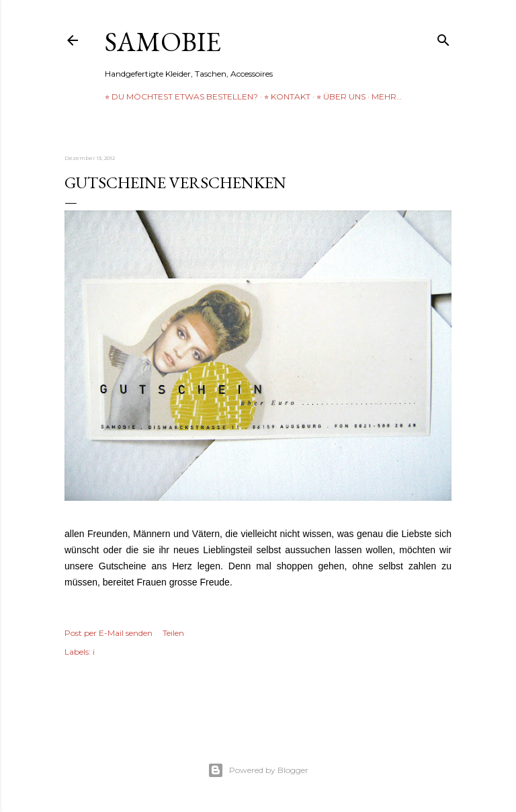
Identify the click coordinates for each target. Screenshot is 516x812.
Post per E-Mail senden (109, 633)
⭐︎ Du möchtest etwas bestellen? (181, 96)
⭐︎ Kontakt (287, 96)
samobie (163, 42)
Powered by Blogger (258, 770)
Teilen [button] (173, 633)
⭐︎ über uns (341, 96)
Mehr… (387, 96)
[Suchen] (443, 37)
